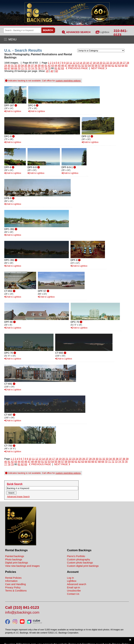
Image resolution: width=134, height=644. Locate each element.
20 (101, 63)
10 (67, 63)
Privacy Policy (13, 587)
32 (16, 65)
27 (124, 63)
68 (12, 68)
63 (120, 65)
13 (78, 63)
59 (106, 65)
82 (59, 68)
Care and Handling (15, 584)
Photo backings (14, 560)
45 (59, 65)
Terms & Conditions (16, 591)
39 (39, 65)
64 (123, 65)
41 (46, 65)
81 (56, 68)
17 (91, 63)
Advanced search (77, 584)
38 (36, 65)
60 (110, 65)
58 (103, 65)
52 (83, 65)
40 (42, 65)
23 (111, 63)
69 (16, 68)
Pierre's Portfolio (76, 556)
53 (86, 65)
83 (63, 68)
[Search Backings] (22, 30)
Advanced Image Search (18, 497)
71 (22, 68)
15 (84, 63)
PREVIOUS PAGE (77, 68)
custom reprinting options (68, 81)
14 (81, 63)
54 (89, 65)
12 (74, 63)
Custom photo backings (80, 563)
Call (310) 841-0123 (22, 608)
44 (56, 65)
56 (96, 65)
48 (69, 65)
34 (22, 65)
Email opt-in (74, 587)
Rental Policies (13, 578)
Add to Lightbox (13, 111)
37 (33, 65)
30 (9, 65)
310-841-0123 (121, 33)
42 (49, 65)
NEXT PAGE (99, 68)
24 (114, 63)
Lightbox (105, 32)
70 (19, 68)
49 (73, 65)
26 (121, 63)
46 (63, 65)
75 (36, 68)
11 (71, 63)
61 (113, 65)
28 (128, 63)
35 (26, 65)
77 (42, 68)
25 (118, 63)
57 (99, 65)
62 (116, 65)
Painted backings (15, 556)
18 (94, 63)
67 (9, 68)
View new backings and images (22, 566)
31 (12, 65)
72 (26, 68)
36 (29, 65)
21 (104, 63)
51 (79, 65)
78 (46, 68)
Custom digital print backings (83, 566)
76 (39, 68)
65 (126, 65)
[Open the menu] (67, 40)
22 (108, 63)
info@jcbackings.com (22, 612)
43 (53, 65)
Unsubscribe (74, 591)
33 (19, 65)
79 (49, 68)
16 (88, 63)
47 (66, 65)
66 (6, 68)
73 (29, 68)
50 (76, 65)
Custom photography (79, 560)
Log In (71, 578)
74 (33, 68)
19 (98, 63)
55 (93, 65)
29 (6, 65)
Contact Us (73, 594)
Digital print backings (17, 563)
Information (11, 581)
